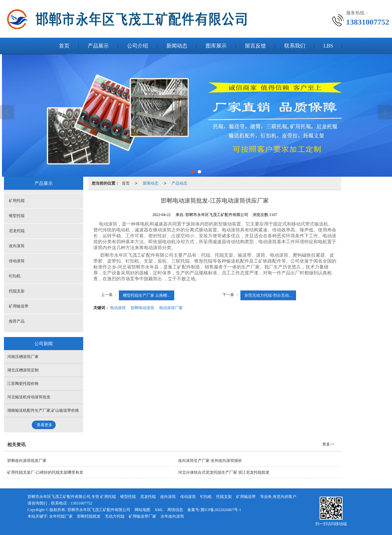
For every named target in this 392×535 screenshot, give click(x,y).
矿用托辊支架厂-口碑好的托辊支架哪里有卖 (45, 472)
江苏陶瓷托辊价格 (23, 384)
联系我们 (295, 46)
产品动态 (179, 183)
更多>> (328, 444)
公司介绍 (138, 46)
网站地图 (142, 510)
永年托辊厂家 (61, 516)
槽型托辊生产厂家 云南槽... (147, 295)
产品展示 (98, 46)
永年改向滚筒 (172, 516)
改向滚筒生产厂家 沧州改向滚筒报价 (210, 461)
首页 (64, 46)
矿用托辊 (17, 201)
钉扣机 (15, 276)
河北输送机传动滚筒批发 (29, 397)
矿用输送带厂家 (142, 516)
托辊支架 (17, 291)
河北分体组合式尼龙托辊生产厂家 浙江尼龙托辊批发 (224, 472)
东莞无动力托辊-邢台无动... (268, 295)
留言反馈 (255, 46)
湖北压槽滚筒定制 (23, 370)
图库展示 (216, 46)
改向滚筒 (17, 246)
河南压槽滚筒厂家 (23, 357)
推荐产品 (17, 321)
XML (159, 510)
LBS (328, 46)
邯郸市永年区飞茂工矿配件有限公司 (99, 510)
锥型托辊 (17, 216)
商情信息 (175, 510)
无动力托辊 (115, 516)
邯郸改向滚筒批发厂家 (27, 461)
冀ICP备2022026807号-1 (221, 510)
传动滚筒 (17, 261)
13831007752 (82, 503)
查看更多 (45, 425)
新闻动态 (177, 46)
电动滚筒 (118, 308)
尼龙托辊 (17, 231)
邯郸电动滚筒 (142, 308)
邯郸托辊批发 (89, 516)
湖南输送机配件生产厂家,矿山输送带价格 (43, 410)
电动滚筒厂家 (171, 308)
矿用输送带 (19, 306)
